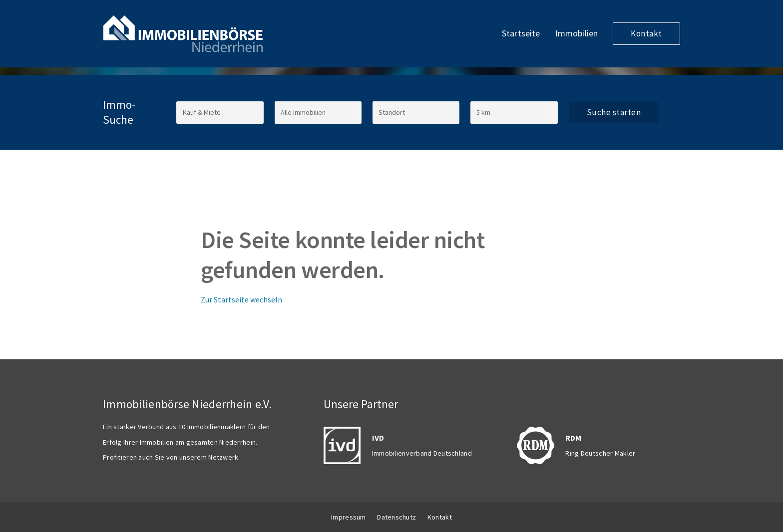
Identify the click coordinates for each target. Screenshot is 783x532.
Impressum (349, 517)
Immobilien (577, 33)
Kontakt (646, 33)
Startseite (521, 33)
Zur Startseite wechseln (241, 299)
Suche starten (614, 112)
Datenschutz (396, 517)
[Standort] (416, 113)
